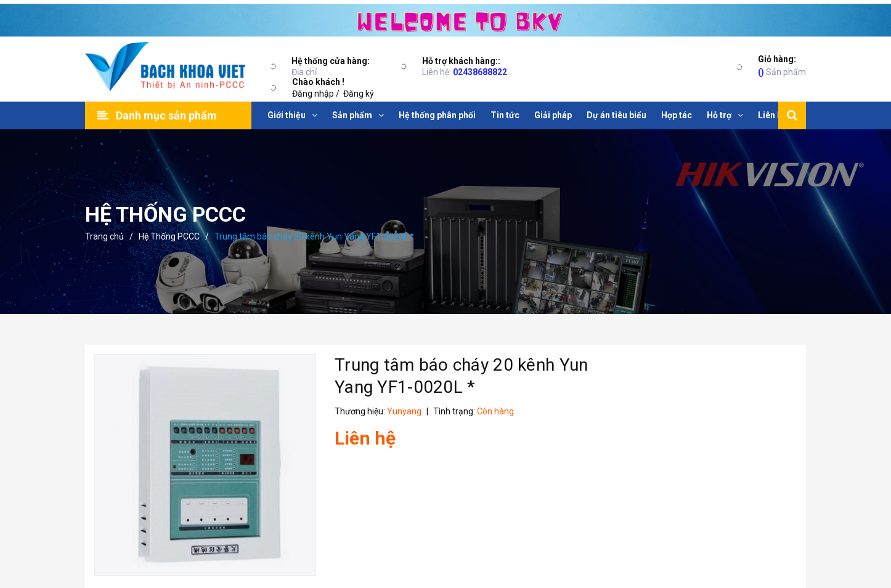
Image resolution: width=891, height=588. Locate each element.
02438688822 (480, 72)
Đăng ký (359, 94)
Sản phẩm (782, 65)
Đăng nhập (313, 94)
